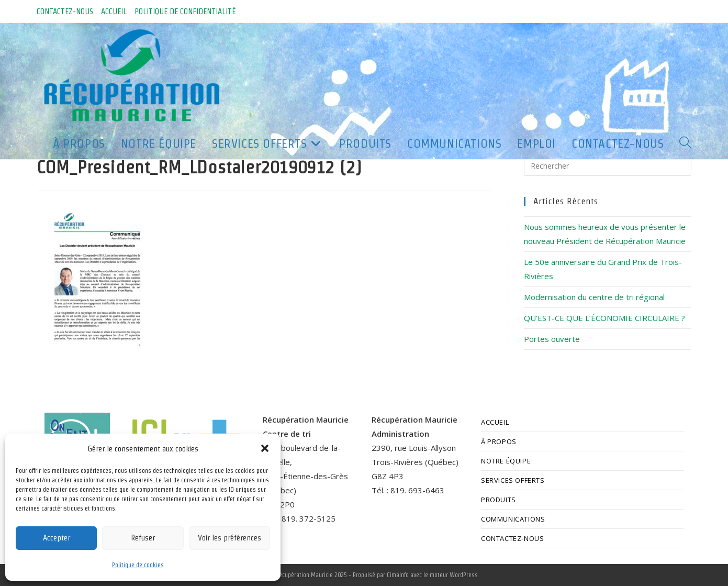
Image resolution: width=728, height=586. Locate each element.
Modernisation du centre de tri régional (594, 297)
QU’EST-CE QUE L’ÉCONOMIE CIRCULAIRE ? (604, 318)
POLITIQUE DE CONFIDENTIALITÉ (185, 11)
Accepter (57, 538)
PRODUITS (499, 500)
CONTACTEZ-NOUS (65, 11)
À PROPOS (499, 441)
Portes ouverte (552, 339)
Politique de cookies (138, 565)
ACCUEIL (114, 11)
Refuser (143, 538)
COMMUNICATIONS (513, 519)
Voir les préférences (229, 538)
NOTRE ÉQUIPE (506, 461)
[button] (265, 448)
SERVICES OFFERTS (513, 480)
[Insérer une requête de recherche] (608, 165)
